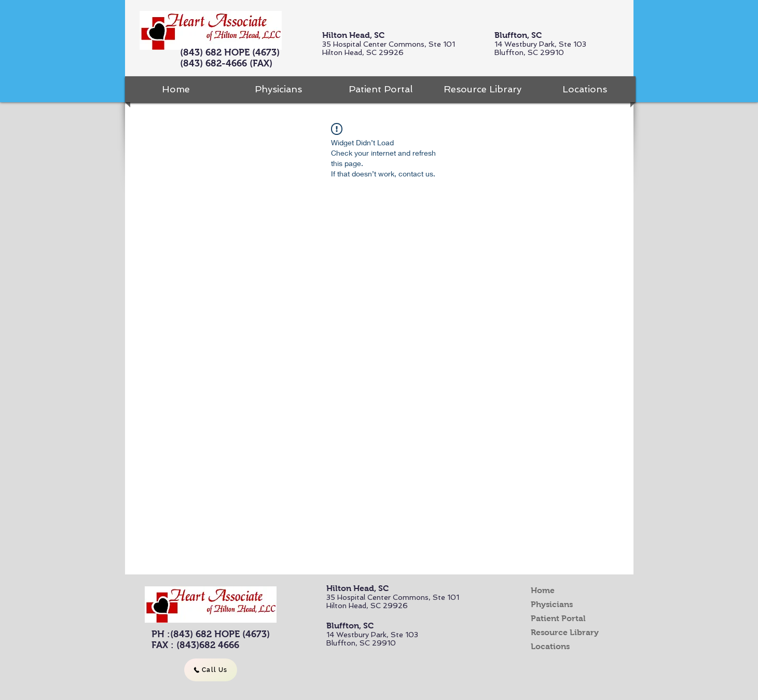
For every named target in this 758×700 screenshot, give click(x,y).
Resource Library (565, 632)
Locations (550, 646)
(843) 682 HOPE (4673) (230, 52)
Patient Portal (558, 618)
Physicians (552, 604)
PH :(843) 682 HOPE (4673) (211, 634)
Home (543, 590)
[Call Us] (211, 670)
